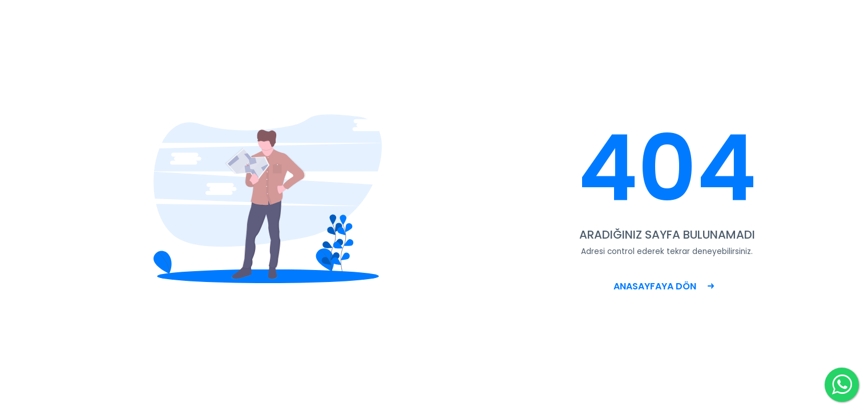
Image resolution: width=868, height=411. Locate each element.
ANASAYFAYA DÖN (664, 286)
